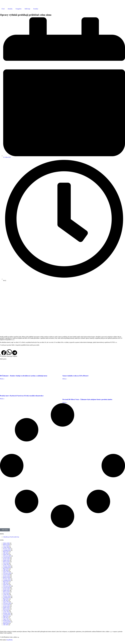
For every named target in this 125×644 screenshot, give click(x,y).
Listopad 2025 (7, 550)
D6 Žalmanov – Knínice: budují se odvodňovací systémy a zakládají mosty (24, 376)
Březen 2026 (6, 545)
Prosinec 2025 (7, 549)
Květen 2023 (6, 589)
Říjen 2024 (6, 569)
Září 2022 (6, 600)
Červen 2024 (6, 575)
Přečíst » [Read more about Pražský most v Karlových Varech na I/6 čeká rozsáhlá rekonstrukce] (2, 399)
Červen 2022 (6, 605)
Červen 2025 (6, 557)
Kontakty (36, 9)
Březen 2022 (6, 609)
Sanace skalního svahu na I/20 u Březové (75, 376)
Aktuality (10, 9)
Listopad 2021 (7, 615)
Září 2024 (6, 570)
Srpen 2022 (6, 602)
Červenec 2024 (7, 573)
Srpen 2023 (6, 585)
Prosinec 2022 (7, 596)
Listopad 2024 (7, 567)
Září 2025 (6, 553)
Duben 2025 (6, 560)
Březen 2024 (6, 577)
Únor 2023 (6, 593)
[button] (0, 355)
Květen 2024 (6, 576)
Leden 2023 (6, 595)
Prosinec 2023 (7, 579)
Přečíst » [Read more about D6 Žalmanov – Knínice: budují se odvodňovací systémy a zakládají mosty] (2, 379)
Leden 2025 (6, 565)
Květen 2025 (6, 559)
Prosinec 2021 (7, 613)
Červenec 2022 (7, 603)
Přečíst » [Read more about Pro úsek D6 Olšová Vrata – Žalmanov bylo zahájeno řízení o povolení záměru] (65, 402)
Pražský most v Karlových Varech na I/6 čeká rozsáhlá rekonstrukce (22, 396)
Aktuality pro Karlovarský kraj (11, 537)
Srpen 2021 (6, 619)
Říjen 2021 (6, 616)
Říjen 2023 (6, 582)
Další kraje (27, 9)
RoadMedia (10, 640)
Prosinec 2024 (7, 566)
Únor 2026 (6, 546)
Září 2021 (6, 618)
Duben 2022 (6, 608)
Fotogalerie (19, 9)
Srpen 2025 (6, 555)
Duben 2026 (6, 543)
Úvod (3, 9)
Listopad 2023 (7, 580)
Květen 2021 (6, 620)
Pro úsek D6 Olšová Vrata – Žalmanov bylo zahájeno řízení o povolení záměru (87, 399)
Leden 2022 (6, 612)
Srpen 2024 (6, 572)
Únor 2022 (6, 610)
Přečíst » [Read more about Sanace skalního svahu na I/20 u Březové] (65, 379)
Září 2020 (6, 625)
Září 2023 (6, 583)
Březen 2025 (6, 562)
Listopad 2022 (7, 598)
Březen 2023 (6, 592)
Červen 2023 (6, 587)
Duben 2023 (6, 590)
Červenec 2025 (7, 556)
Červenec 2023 (7, 586)
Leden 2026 (6, 547)
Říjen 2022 (6, 599)
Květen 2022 (6, 606)
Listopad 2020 (7, 622)
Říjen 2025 (6, 552)
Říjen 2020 (6, 623)
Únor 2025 (6, 563)
